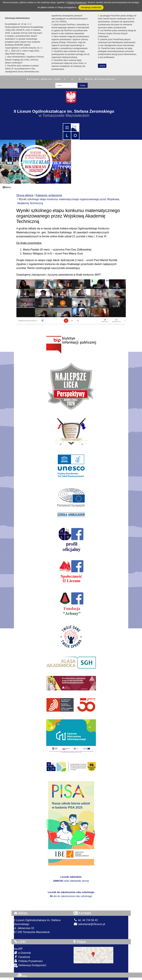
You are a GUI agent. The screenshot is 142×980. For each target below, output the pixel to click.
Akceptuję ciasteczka (91, 7)
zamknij (102, 66)
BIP (18, 949)
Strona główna (33, 79)
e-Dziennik (22, 953)
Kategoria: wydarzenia (49, 195)
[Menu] (71, 187)
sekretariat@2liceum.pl (89, 924)
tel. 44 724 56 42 (86, 920)
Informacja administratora (105, 79)
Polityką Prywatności (77, 2)
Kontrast (89, 79)
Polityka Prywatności (28, 961)
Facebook (22, 957)
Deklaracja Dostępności (30, 966)
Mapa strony (47, 79)
